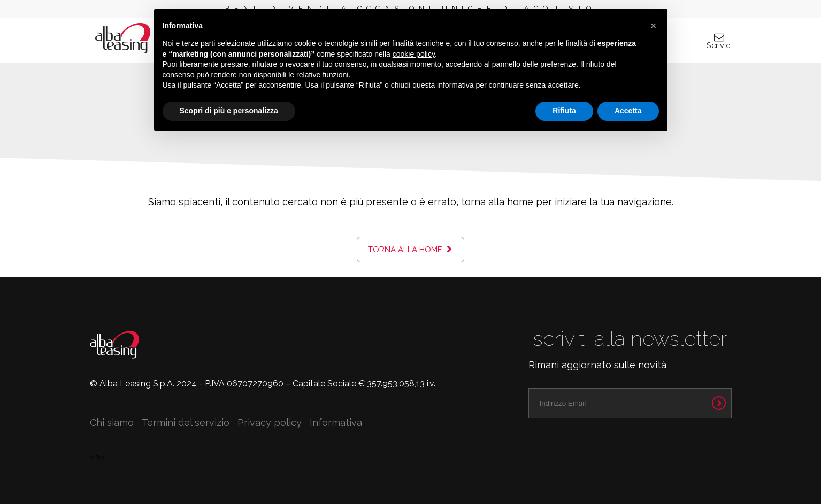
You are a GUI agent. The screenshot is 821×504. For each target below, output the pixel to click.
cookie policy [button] (414, 54)
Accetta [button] (628, 111)
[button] (654, 26)
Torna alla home (405, 250)
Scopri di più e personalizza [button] (229, 111)
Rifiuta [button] (564, 111)
